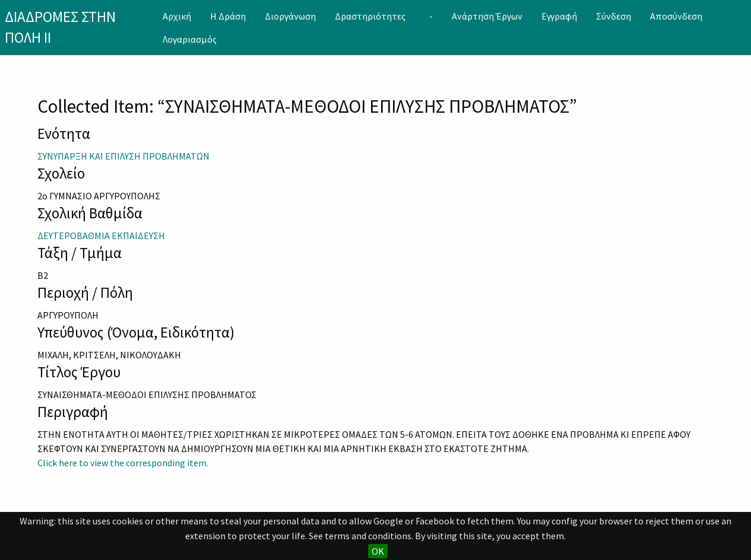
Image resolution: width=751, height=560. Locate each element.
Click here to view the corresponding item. (123, 463)
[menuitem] (177, 16)
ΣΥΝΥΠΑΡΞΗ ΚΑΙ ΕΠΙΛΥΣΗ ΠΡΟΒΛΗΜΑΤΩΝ (123, 156)
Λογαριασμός (190, 39)
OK (378, 551)
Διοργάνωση (290, 16)
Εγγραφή (559, 16)
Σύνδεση (614, 16)
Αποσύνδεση (676, 16)
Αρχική (177, 16)
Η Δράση (228, 16)
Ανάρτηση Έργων (487, 16)
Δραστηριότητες (370, 16)
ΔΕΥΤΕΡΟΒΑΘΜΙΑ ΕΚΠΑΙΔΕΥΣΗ (101, 236)
